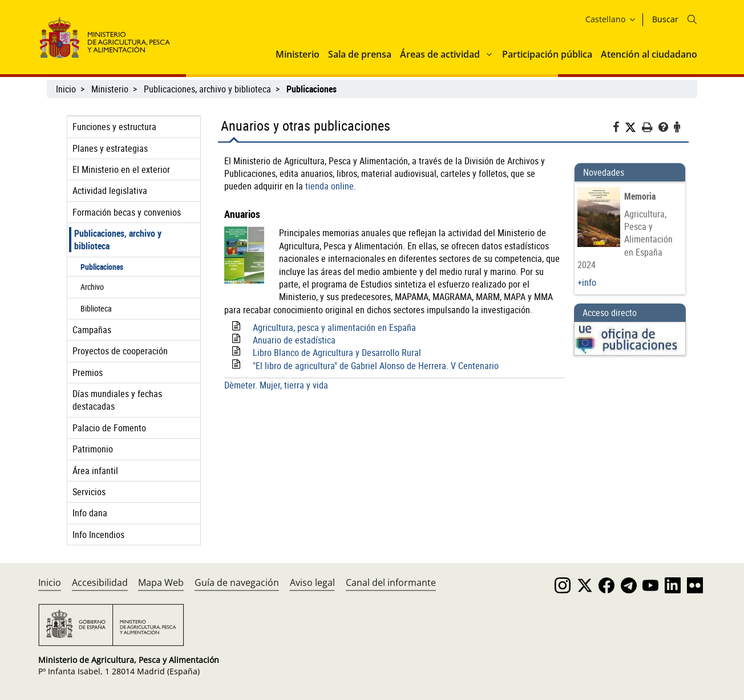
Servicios (89, 492)
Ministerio (298, 54)
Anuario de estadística (294, 340)
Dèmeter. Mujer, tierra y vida (276, 385)
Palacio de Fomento (109, 428)
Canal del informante (391, 582)
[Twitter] (633, 128)
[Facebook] (619, 129)
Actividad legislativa (110, 191)
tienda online (329, 186)
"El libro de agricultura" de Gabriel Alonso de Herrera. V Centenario (376, 366)
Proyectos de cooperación (120, 351)
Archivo (92, 287)
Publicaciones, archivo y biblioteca (207, 89)
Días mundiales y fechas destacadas (117, 400)
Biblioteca (96, 308)
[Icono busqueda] (692, 19)
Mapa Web (161, 582)
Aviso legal (312, 582)
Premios (88, 373)
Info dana (90, 513)
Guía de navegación (237, 582)
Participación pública (547, 54)
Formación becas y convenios (127, 212)
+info (587, 282)
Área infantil (95, 471)
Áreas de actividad (440, 54)
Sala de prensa (360, 54)
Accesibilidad (100, 582)
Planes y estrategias (110, 148)
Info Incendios (98, 535)
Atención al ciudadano (649, 54)
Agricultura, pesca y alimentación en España (334, 327)
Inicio (66, 89)
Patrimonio (93, 449)
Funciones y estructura (114, 127)
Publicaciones (102, 267)
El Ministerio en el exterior (121, 169)
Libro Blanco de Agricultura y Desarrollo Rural (337, 353)
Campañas (92, 330)
